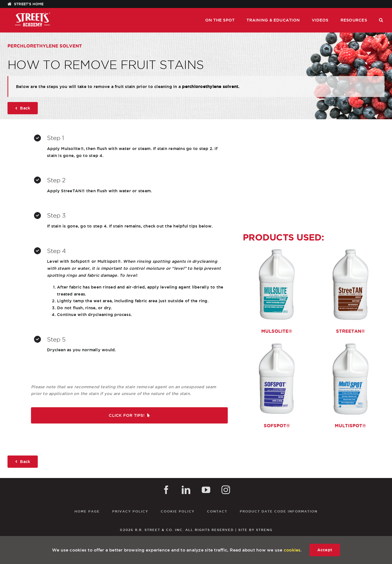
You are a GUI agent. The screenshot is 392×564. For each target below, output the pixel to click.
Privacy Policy (130, 511)
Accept (325, 550)
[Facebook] (166, 490)
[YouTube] (206, 490)
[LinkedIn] (186, 490)
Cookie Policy (178, 511)
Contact (217, 511)
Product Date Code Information (279, 511)
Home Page (87, 511)
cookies (292, 550)
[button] (381, 20)
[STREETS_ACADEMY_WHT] (32, 14)
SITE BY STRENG (255, 530)
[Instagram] (226, 490)
